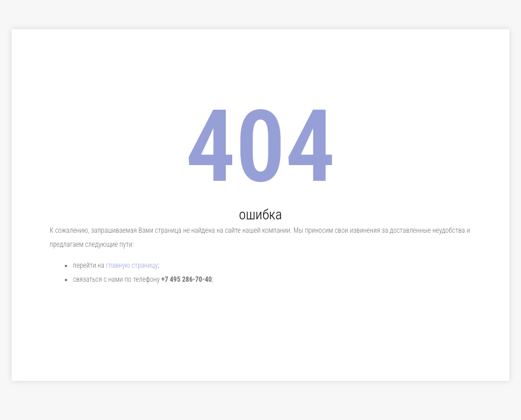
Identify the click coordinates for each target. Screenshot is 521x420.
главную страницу (132, 265)
